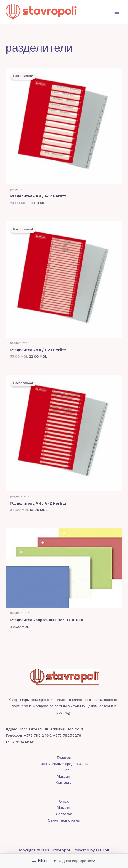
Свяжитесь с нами (64, 820)
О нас (64, 801)
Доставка (64, 814)
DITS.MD (103, 850)
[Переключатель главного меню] (117, 12)
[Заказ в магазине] (74, 861)
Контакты (64, 782)
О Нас (64, 770)
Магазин (64, 776)
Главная (64, 757)
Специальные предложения (64, 764)
